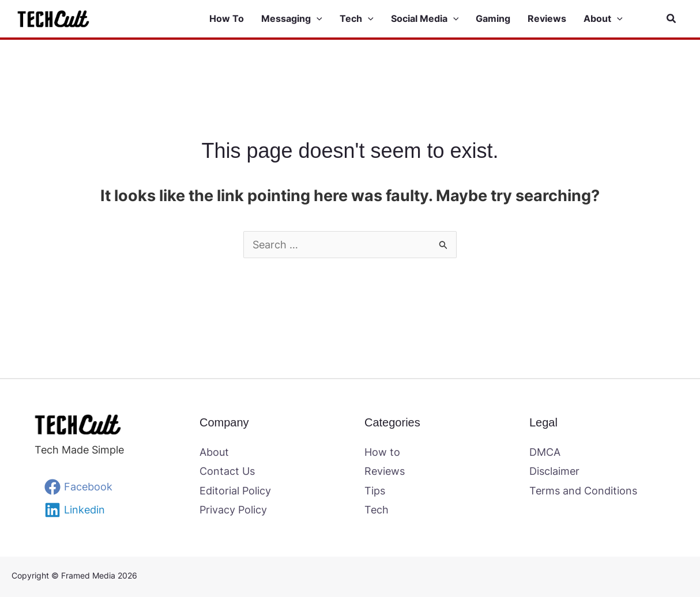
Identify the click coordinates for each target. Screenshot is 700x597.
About (214, 452)
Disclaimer (554, 471)
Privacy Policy (233, 510)
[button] (300, 19)
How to (382, 452)
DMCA (545, 452)
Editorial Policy (235, 491)
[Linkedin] (75, 510)
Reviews (385, 471)
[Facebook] (78, 487)
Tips (375, 491)
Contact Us (227, 471)
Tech (377, 510)
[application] (317, 19)
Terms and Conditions (583, 491)
